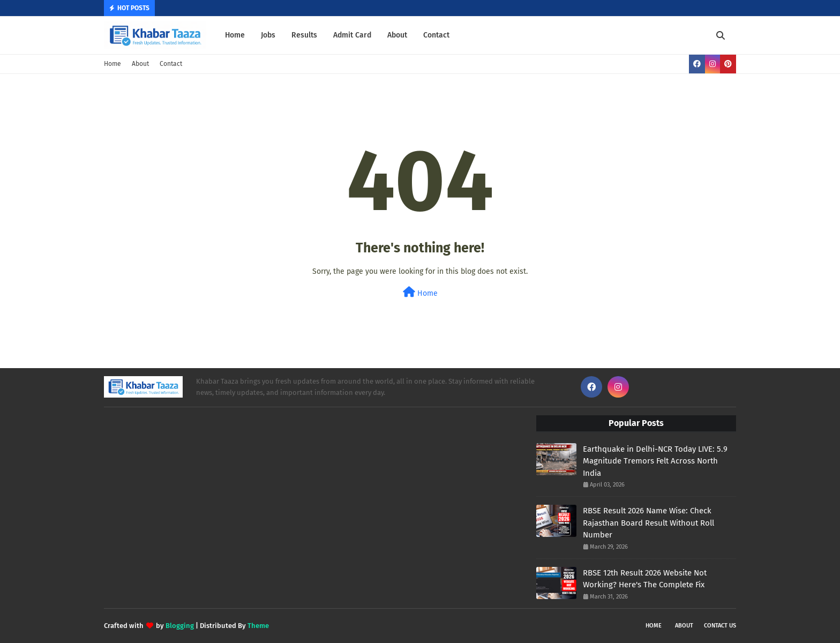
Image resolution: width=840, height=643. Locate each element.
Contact (171, 64)
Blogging (180, 626)
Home (112, 64)
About (140, 64)
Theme (258, 626)
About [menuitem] (397, 35)
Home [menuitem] (235, 35)
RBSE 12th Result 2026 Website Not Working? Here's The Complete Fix (645, 579)
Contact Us (720, 626)
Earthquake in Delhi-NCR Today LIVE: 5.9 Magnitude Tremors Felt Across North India (655, 461)
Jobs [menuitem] (268, 35)
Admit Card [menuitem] (352, 35)
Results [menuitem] (304, 35)
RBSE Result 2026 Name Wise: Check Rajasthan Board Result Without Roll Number (648, 523)
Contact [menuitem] (436, 35)
